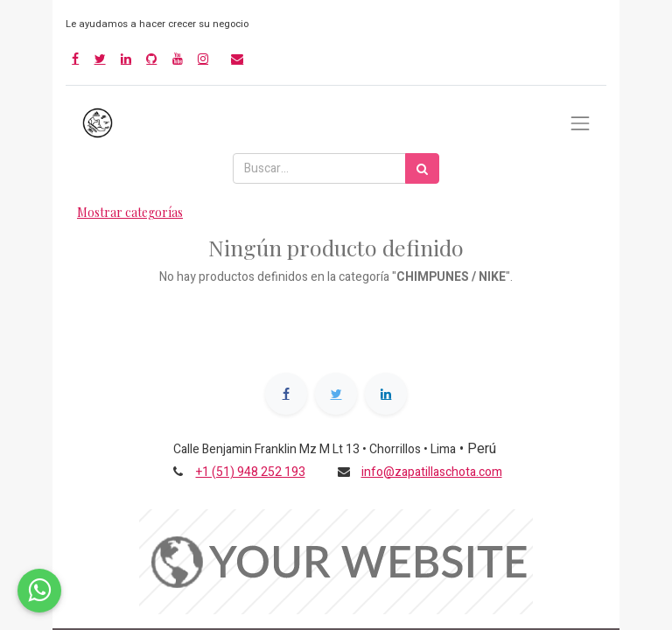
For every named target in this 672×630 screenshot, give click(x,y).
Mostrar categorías (130, 212)
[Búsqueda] (422, 168)
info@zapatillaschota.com (432, 472)
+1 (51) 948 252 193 (251, 472)
